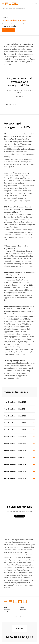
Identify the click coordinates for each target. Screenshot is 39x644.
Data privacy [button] (7, 610)
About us (5, 8)
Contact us (9, 30)
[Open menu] (36, 4)
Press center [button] (23, 610)
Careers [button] (22, 607)
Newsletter (20, 629)
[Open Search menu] (33, 4)
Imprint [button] (6, 607)
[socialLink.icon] (8, 637)
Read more (20, 97)
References (11, 8)
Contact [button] (6, 612)
